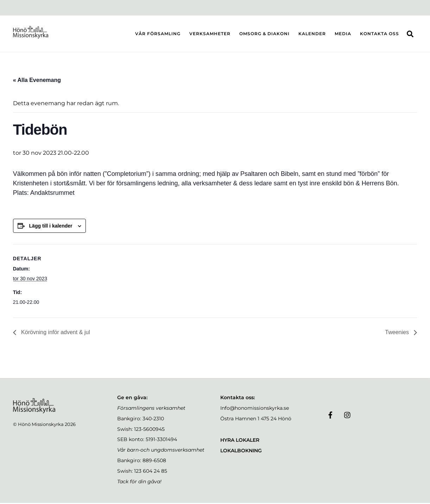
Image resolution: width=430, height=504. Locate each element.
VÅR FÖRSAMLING (158, 34)
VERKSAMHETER (210, 34)
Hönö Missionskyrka (41, 425)
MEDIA (343, 34)
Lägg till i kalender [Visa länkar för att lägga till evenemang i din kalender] (51, 227)
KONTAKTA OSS (380, 34)
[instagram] (348, 415)
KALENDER (312, 34)
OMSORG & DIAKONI (264, 34)
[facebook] (330, 415)
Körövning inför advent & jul (55, 333)
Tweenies (398, 333)
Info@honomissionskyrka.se (255, 409)
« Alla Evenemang (37, 81)
